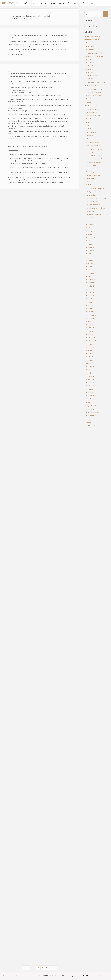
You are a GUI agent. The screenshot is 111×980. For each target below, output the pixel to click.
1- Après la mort (91, 406)
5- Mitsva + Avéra (92, 202)
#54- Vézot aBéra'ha (92, 396)
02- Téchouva (90, 50)
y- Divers (88, 185)
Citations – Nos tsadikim (92, 39)
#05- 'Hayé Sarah (91, 238)
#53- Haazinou (90, 392)
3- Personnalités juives (93, 412)
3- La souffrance (92, 195)
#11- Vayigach (90, 257)
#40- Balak (89, 350)
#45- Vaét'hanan (91, 367)
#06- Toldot (89, 241)
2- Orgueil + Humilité (94, 192)
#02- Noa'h (89, 228)
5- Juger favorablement (94, 162)
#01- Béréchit (90, 225)
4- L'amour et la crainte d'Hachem (97, 198)
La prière (88, 129)
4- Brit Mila (89, 99)
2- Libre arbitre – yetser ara (94, 92)
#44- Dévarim (90, 363)
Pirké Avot (88, 399)
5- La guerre (90, 419)
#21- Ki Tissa (90, 289)
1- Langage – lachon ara (94, 149)
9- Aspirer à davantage (94, 214)
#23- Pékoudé (90, 296)
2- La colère (91, 152)
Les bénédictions (92, 139)
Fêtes (86, 43)
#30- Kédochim (91, 318)
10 (51, 968)
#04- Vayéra (90, 234)
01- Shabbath (90, 47)
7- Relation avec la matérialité (96, 208)
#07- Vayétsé (90, 244)
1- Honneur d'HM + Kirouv (94, 89)
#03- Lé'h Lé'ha (90, 231)
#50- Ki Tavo (90, 383)
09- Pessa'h (89, 72)
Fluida (99, 976)
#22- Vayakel (90, 293)
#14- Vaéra (89, 267)
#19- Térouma (90, 283)
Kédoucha (89, 119)
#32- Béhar (89, 325)
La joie (88, 125)
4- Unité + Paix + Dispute (95, 159)
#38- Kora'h (89, 344)
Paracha (87, 221)
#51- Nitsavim (90, 386)
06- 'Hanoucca (90, 63)
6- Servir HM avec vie (94, 205)
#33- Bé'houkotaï (91, 328)
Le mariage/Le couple (92, 142)
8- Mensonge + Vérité (94, 211)
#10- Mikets (89, 254)
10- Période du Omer (92, 76)
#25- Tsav (89, 302)
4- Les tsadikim (90, 416)
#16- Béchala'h (90, 273)
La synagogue (91, 132)
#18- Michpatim (91, 280)
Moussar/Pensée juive (91, 105)
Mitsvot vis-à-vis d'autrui (93, 145)
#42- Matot (89, 357)
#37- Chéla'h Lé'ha (91, 341)
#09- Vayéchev (90, 251)
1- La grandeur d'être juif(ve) (96, 189)
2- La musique (90, 409)
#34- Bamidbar (90, 331)
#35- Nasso (89, 334)
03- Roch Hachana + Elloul (94, 53)
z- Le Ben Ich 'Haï (90, 425)
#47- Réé (89, 373)
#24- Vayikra (90, 299)
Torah (88, 181)
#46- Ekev (89, 370)
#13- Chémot (90, 263)
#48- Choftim (90, 376)
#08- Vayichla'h (90, 247)
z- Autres (89, 102)
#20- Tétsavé (90, 286)
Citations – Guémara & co (92, 36)
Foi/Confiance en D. (92, 112)
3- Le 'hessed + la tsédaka (95, 156)
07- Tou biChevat (91, 66)
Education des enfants (92, 109)
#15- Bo (88, 270)
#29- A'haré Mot (91, 315)
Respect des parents (92, 172)
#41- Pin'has (90, 354)
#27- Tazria (89, 309)
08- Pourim (89, 69)
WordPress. (105, 976)
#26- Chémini (90, 305)
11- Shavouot (90, 79)
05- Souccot (89, 59)
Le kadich (90, 136)
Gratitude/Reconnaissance (94, 116)
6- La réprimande (92, 165)
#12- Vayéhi (89, 260)
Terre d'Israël (90, 178)
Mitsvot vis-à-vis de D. (91, 85)
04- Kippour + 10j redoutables (95, 56)
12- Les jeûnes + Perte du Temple (96, 82)
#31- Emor (89, 321)
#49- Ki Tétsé (90, 379)
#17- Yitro (89, 276)
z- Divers (87, 402)
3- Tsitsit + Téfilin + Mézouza (95, 96)
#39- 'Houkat (90, 347)
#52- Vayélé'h (90, 389)
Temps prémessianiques (93, 175)
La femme (89, 122)
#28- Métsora (90, 312)
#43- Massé (89, 360)
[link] (99, 3)
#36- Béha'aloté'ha (92, 338)
